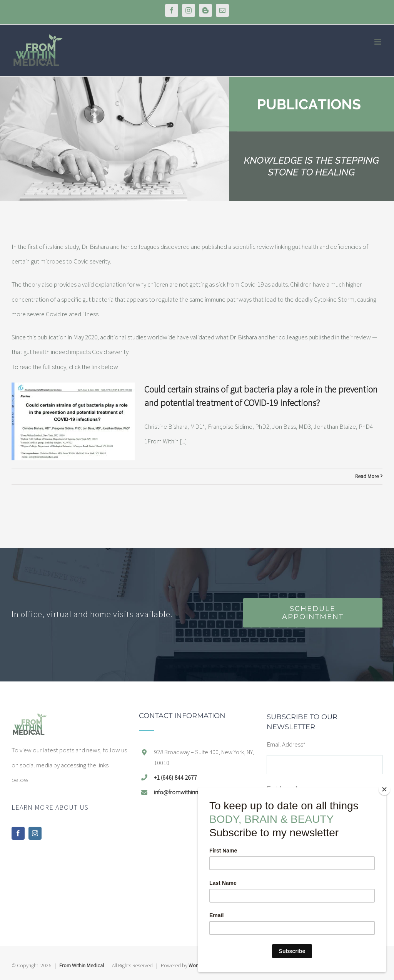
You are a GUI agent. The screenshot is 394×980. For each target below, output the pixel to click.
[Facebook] (18, 833)
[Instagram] (35, 833)
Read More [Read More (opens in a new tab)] (367, 476)
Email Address (286, 744)
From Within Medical (82, 965)
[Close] (384, 789)
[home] (30, 720)
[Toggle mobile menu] (378, 42)
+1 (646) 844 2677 (175, 777)
